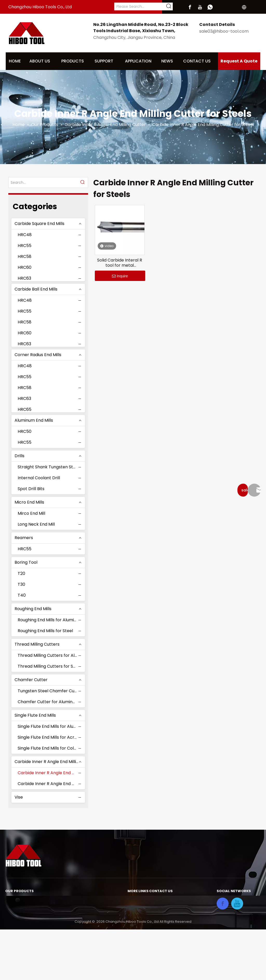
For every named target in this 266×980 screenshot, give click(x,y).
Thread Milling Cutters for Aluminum (50, 655)
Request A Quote (239, 61)
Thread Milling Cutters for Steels (50, 666)
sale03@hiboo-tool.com (224, 31)
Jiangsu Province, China (173, 927)
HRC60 (25, 267)
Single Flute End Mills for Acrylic (49, 737)
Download (138, 926)
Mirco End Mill (31, 513)
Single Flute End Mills (35, 715)
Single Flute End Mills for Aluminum (50, 726)
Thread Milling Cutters (37, 644)
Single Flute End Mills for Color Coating (50, 748)
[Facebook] (190, 7)
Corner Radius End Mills (38, 355)
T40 (22, 595)
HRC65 (25, 409)
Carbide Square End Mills (39, 224)
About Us (137, 909)
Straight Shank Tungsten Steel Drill (50, 467)
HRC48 (25, 235)
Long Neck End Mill (36, 524)
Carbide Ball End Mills (36, 289)
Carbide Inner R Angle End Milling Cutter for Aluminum (50, 784)
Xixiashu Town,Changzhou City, (180, 920)
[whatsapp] (210, 7)
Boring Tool (26, 562)
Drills (19, 456)
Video (133, 950)
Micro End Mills (29, 502)
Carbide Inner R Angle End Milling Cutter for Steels (50, 773)
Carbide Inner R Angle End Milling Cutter (50, 762)
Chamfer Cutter (31, 680)
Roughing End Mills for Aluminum (50, 620)
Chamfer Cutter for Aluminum (48, 702)
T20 (21, 573)
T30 (21, 584)
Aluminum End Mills (34, 420)
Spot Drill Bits (31, 489)
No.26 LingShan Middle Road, (178, 901)
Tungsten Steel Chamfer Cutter (50, 691)
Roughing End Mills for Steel (45, 631)
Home (134, 901)
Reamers (24, 538)
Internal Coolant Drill (39, 478)
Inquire (120, 276)
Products (137, 918)
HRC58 (25, 256)
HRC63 (24, 278)
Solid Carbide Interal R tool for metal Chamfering (120, 263)
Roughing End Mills (33, 609)
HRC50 (25, 431)
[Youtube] (200, 7)
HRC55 (25, 246)
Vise (19, 797)
